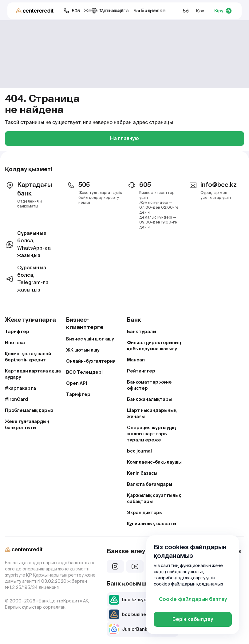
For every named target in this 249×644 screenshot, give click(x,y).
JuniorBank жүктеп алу (141, 629)
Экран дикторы (145, 513)
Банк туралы (142, 332)
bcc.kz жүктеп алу (136, 600)
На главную (124, 138)
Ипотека (15, 343)
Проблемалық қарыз (29, 410)
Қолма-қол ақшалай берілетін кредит (28, 357)
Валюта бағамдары (150, 484)
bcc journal (139, 451)
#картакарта (20, 388)
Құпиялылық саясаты (152, 524)
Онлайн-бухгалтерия (91, 361)
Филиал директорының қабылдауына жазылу (154, 346)
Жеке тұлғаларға (106, 11)
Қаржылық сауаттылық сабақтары (154, 498)
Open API (77, 383)
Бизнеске (153, 11)
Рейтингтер (141, 371)
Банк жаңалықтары (149, 399)
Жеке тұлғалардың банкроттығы (27, 425)
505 (72, 11)
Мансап (136, 360)
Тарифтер (17, 332)
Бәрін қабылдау (193, 619)
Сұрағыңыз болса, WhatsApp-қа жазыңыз (28, 244)
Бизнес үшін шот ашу (90, 339)
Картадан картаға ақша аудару (33, 374)
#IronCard (16, 399)
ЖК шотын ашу (83, 350)
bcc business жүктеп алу (143, 614)
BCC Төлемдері (84, 372)
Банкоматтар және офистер (149, 385)
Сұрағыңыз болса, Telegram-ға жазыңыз (27, 279)
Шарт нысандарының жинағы (152, 413)
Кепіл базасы (142, 473)
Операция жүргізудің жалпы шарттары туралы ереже (151, 434)
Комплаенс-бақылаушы (154, 462)
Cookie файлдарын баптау (193, 599)
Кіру (223, 11)
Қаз (200, 11)
